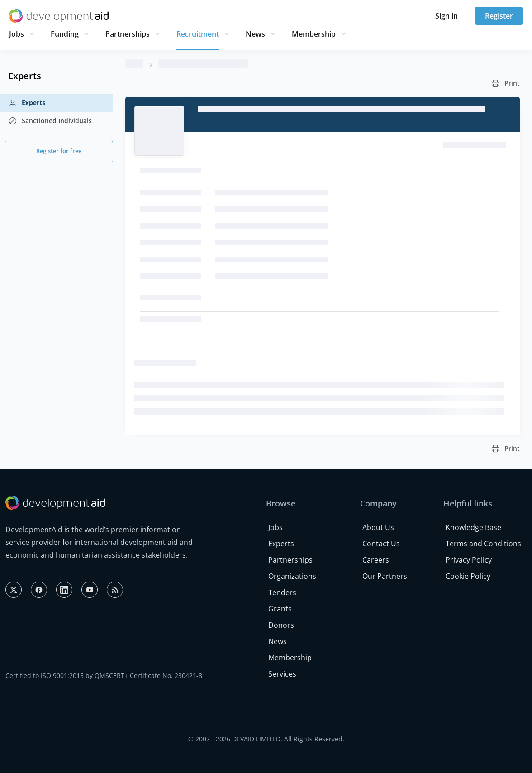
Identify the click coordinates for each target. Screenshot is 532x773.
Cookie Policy (468, 576)
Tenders (282, 592)
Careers (376, 560)
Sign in (446, 16)
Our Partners (385, 576)
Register (499, 16)
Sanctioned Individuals (50, 121)
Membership (314, 34)
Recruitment (198, 34)
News (255, 34)
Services (282, 674)
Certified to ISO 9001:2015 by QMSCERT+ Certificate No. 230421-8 (104, 675)
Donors (281, 625)
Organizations (292, 576)
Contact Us (381, 544)
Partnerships (128, 34)
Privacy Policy (469, 560)
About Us (378, 527)
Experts (27, 103)
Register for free (59, 151)
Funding (65, 34)
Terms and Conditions (483, 544)
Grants (280, 609)
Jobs (17, 34)
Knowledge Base (473, 527)
